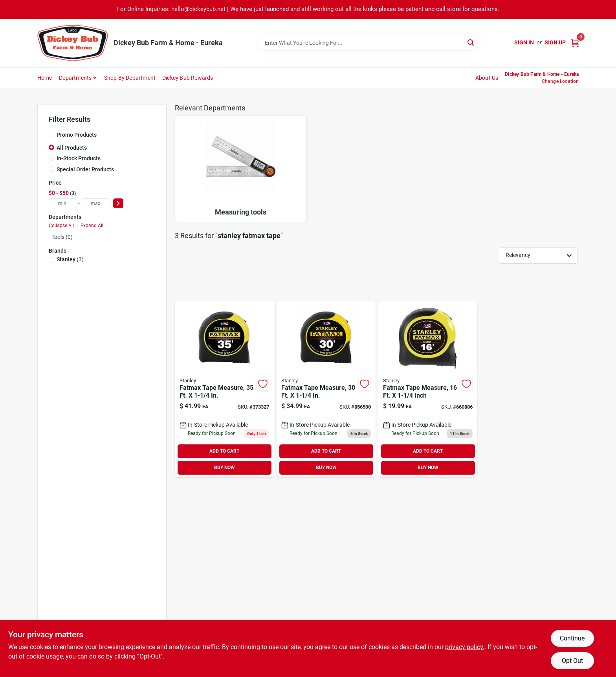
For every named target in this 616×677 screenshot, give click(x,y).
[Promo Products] (51, 134)
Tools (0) (62, 237)
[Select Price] (118, 203)
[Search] (471, 42)
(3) (70, 259)
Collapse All (61, 226)
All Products (72, 148)
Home (45, 78)
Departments (75, 78)
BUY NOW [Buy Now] (225, 468)
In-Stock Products (79, 158)
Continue (572, 638)
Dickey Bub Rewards (188, 78)
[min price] (62, 203)
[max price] (95, 203)
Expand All (92, 226)
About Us (487, 78)
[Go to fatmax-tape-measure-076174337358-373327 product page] (224, 389)
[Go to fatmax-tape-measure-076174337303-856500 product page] (326, 389)
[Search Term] (368, 43)
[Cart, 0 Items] (575, 43)
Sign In (524, 42)
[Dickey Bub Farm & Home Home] (73, 43)
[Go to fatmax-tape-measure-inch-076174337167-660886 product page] (428, 389)
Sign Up (555, 42)
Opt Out (572, 661)
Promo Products (77, 135)
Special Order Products (85, 169)
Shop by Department (130, 78)
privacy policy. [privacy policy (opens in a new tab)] (465, 647)
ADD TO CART (224, 451)
